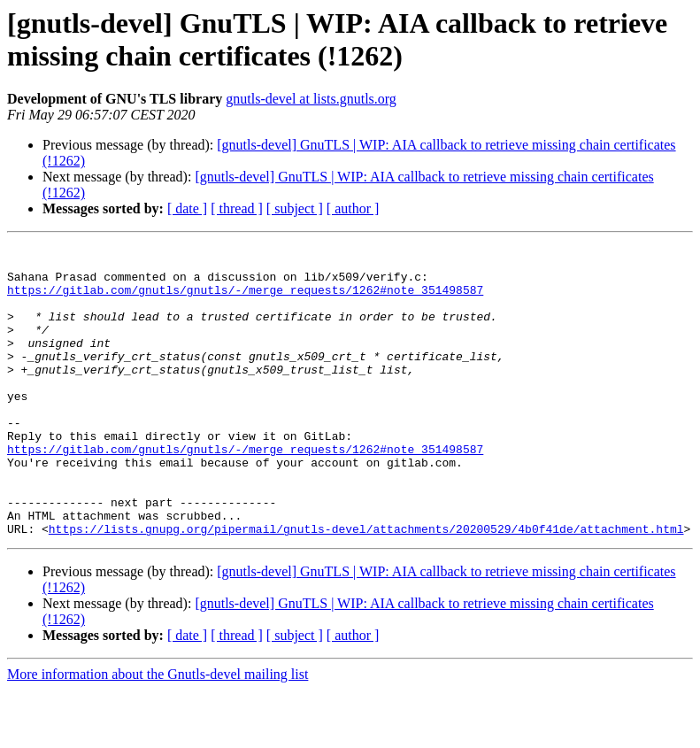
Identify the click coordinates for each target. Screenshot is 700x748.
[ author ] (353, 208)
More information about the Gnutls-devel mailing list (158, 733)
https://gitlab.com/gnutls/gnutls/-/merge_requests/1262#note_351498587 (245, 300)
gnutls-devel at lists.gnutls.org (311, 99)
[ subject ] (295, 208)
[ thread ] (237, 208)
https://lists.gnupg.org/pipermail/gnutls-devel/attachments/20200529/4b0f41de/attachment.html (366, 587)
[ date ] (187, 208)
